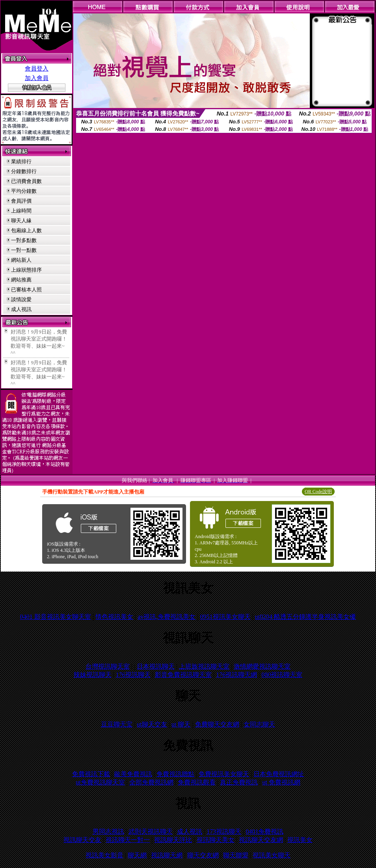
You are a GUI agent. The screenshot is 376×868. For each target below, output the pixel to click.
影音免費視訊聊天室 (183, 675)
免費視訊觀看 (197, 782)
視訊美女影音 (104, 855)
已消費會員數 (26, 181)
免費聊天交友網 (217, 724)
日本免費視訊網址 (279, 774)
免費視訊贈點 (175, 774)
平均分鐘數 (24, 191)
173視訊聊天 (224, 832)
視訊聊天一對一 (128, 840)
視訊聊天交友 (82, 840)
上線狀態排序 (26, 270)
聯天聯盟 (236, 855)
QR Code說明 (318, 492)
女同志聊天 (259, 724)
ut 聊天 (181, 724)
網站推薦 (21, 280)
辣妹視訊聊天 (93, 675)
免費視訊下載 (91, 774)
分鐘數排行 (24, 171)
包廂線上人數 (26, 230)
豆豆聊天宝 (117, 724)
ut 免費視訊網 (281, 782)
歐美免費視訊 (133, 774)
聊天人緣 (21, 221)
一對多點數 (24, 240)
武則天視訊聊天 (151, 832)
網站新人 (21, 260)
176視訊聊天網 (236, 675)
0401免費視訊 (264, 832)
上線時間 (21, 211)
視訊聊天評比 (173, 840)
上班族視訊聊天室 (204, 666)
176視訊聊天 (133, 675)
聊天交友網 (203, 855)
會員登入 (37, 69)
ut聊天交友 (152, 724)
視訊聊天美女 (216, 840)
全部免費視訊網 (151, 782)
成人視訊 (21, 309)
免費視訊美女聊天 (224, 774)
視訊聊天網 (167, 855)
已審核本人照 (26, 290)
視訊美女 (300, 840)
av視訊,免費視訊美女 (167, 617)
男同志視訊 (108, 832)
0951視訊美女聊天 (225, 617)
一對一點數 (24, 250)
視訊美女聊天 (272, 855)
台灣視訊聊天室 (108, 666)
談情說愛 (21, 299)
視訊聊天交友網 (261, 840)
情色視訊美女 (114, 617)
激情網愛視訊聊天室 (262, 666)
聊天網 (137, 855)
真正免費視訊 (239, 782)
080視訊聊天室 (282, 675)
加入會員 (37, 78)
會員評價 (21, 201)
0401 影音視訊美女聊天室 (56, 617)
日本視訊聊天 (156, 666)
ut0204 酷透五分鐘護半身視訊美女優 (305, 617)
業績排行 (21, 161)
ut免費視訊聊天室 (100, 782)
